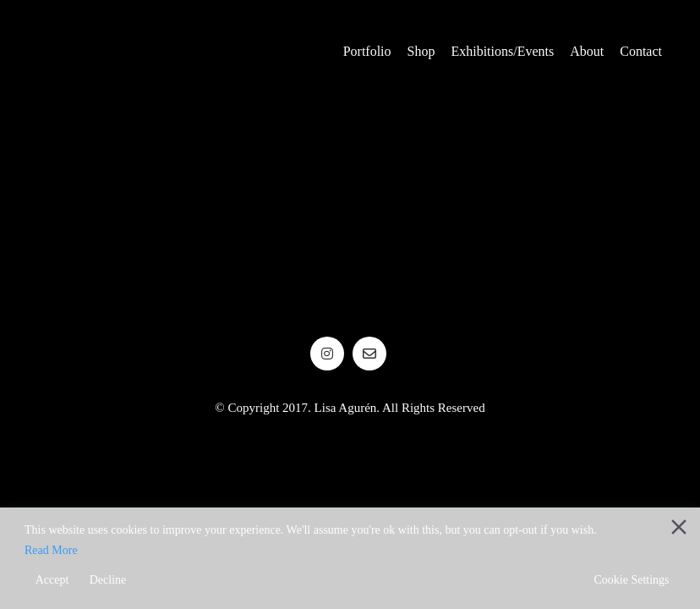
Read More (51, 550)
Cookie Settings (631, 580)
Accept (52, 580)
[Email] (369, 354)
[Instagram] (327, 354)
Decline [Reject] (108, 580)
